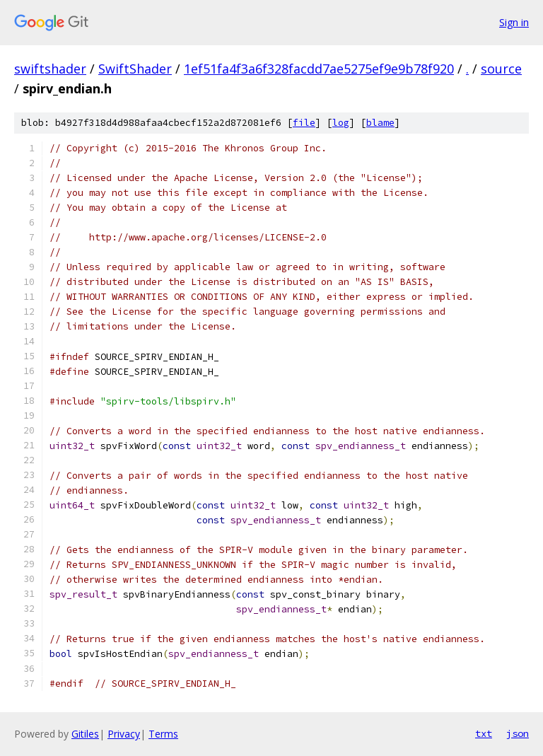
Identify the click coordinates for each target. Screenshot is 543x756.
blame (380, 123)
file (304, 123)
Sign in (514, 22)
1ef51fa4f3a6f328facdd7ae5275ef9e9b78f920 (319, 69)
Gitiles (85, 734)
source (501, 69)
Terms (163, 734)
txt (484, 733)
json (518, 733)
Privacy (124, 734)
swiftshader (50, 69)
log (341, 123)
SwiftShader (135, 69)
